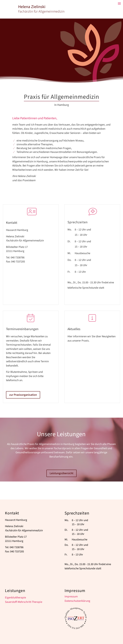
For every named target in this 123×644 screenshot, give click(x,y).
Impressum (71, 597)
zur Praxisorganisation (23, 395)
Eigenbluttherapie (15, 598)
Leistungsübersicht (61, 473)
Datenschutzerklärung (77, 601)
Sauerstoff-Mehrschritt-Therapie (24, 602)
